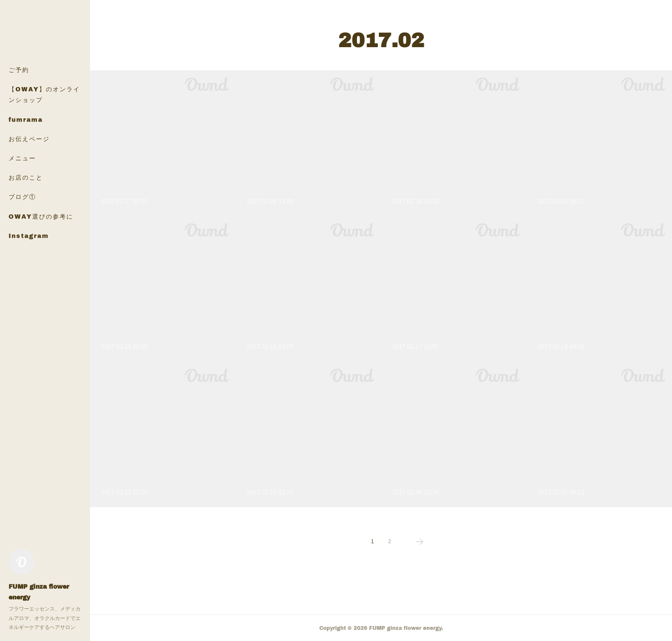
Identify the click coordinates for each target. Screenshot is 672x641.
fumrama (26, 119)
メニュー (22, 158)
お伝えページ (29, 139)
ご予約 (19, 70)
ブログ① (22, 197)
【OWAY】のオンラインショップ (44, 94)
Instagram (29, 236)
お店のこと (26, 177)
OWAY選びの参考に (41, 216)
